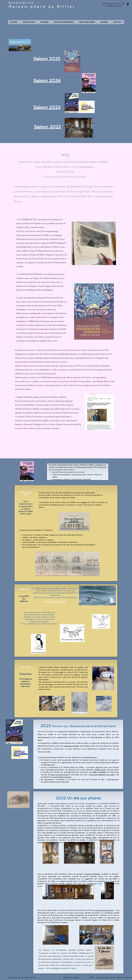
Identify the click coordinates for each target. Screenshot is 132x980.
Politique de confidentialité (22, 977)
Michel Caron (100, 770)
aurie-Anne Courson (105, 910)
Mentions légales (72, 977)
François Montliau (92, 874)
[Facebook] (128, 4)
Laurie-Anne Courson (62, 777)
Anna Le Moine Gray (59, 775)
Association (21, 3)
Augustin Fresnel (71, 746)
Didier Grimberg (99, 772)
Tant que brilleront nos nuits (102, 775)
